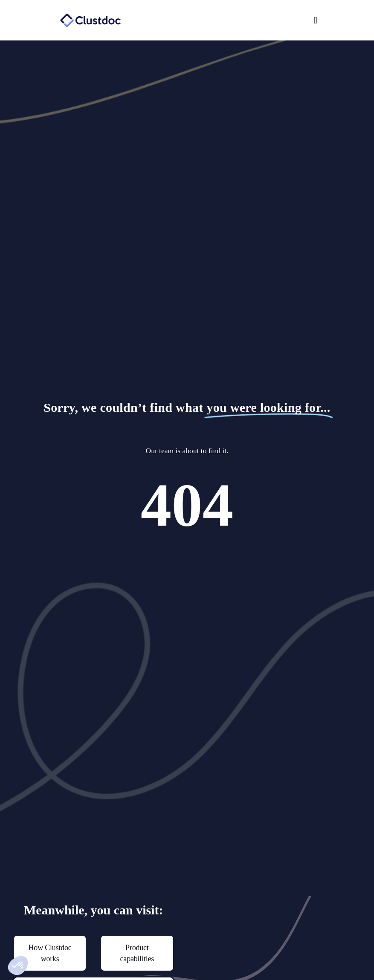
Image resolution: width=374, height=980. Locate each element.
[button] (255, 20)
